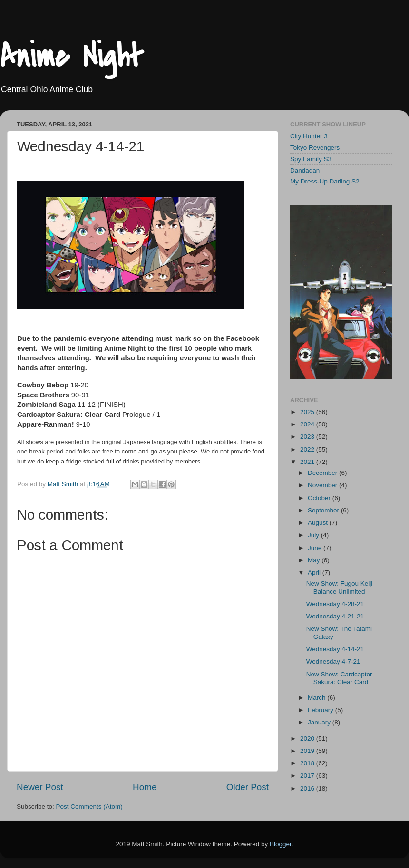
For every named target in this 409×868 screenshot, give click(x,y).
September (324, 510)
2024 (308, 424)
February (321, 710)
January (320, 722)
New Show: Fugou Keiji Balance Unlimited (340, 587)
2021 (308, 462)
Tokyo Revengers (315, 148)
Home (145, 787)
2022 (308, 449)
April (315, 573)
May (315, 560)
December (323, 473)
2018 (308, 763)
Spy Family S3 (311, 159)
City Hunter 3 (309, 136)
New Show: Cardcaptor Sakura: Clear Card (339, 678)
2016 (308, 788)
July (314, 535)
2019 (308, 751)
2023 (308, 437)
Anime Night (72, 57)
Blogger (281, 844)
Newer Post (40, 787)
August (319, 523)
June (316, 548)
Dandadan (305, 170)
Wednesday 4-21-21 (335, 616)
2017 (308, 776)
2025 (308, 412)
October (320, 498)
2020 (308, 738)
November (323, 485)
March (317, 698)
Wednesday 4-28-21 (335, 604)
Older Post (248, 787)
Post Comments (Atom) (89, 806)
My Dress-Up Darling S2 (325, 181)
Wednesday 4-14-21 (335, 649)
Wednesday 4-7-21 (333, 661)
